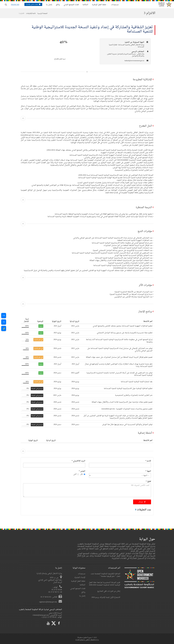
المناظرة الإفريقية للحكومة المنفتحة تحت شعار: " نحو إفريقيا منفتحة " (105, 575)
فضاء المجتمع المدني (70, 5)
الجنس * (82, 471)
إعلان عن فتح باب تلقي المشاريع (109, 591)
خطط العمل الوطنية (98, 5)
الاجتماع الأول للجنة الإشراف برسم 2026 (106, 597)
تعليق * (148, 481)
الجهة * (148, 471)
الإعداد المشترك (80, 577)
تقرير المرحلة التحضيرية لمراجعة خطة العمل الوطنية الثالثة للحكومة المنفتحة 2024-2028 (105, 584)
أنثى (76, 474)
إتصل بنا (48, 5)
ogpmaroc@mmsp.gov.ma (48, 602)
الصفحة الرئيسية (42, 13)
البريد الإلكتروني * (79, 461)
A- (4, 322)
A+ (4, 316)
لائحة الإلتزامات (31, 13)
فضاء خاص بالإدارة (32, 4)
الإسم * (148, 461)
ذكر (83, 474)
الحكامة (84, 5)
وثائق (56, 5)
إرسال (142, 502)
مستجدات (113, 5)
